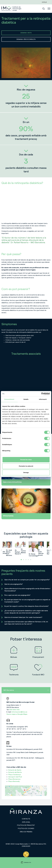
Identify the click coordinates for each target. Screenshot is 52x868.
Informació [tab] (43, 399)
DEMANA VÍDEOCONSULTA (26, 39)
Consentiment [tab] (9, 399)
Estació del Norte (15, 772)
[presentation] (1, 550)
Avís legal (26, 822)
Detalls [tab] (26, 399)
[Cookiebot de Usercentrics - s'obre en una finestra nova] (41, 394)
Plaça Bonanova (14, 779)
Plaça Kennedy (14, 781)
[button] (21, 560)
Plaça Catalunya (15, 775)
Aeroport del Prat (15, 777)
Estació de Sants (15, 770)
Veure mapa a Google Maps (17, 714)
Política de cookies (26, 828)
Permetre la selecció (26, 466)
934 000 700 (14, 710)
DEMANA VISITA (26, 33)
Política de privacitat (26, 825)
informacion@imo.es (19, 712)
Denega (26, 472)
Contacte (26, 819)
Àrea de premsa (26, 832)
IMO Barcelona (26, 690)
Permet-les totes (26, 460)
